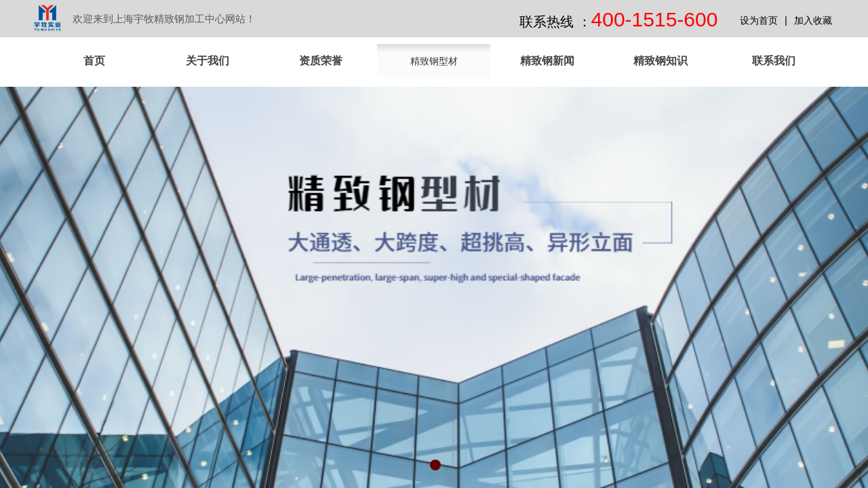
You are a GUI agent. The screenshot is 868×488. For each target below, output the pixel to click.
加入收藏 (813, 21)
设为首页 (759, 21)
